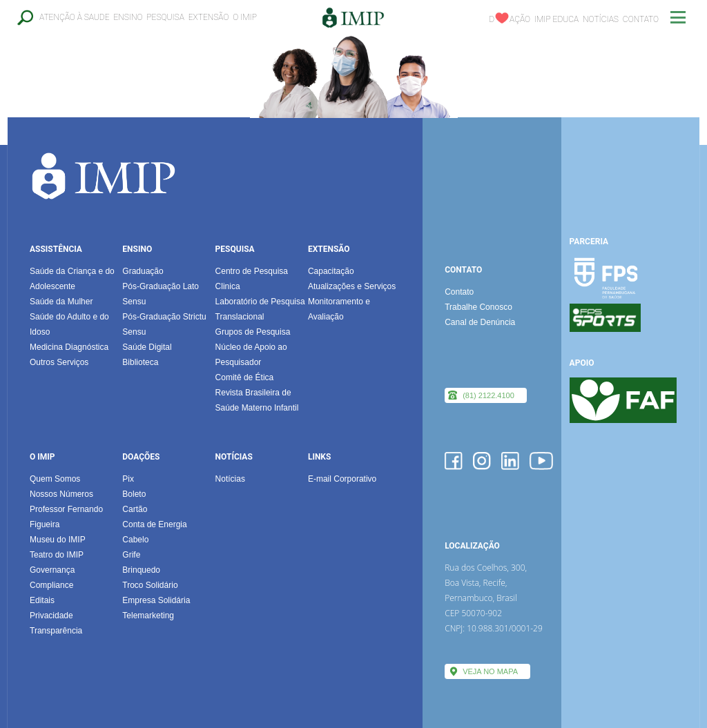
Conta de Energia (154, 524)
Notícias (601, 19)
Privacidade (51, 616)
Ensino (128, 17)
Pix (128, 479)
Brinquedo (141, 570)
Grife (131, 555)
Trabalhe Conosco (478, 307)
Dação (510, 19)
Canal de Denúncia (480, 322)
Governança (52, 570)
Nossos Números (61, 494)
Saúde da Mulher (61, 302)
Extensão (209, 17)
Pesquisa (165, 17)
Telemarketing (148, 616)
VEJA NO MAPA (490, 671)
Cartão (135, 509)
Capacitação (331, 271)
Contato (641, 19)
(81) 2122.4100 (488, 395)
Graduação (143, 271)
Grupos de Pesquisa (253, 332)
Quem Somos (55, 479)
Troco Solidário (150, 585)
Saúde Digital (147, 347)
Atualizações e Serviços (352, 286)
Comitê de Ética (245, 377)
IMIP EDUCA (556, 19)
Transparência (56, 631)
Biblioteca (140, 362)
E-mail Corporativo (342, 479)
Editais (42, 600)
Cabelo (135, 540)
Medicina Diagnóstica (69, 347)
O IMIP (245, 17)
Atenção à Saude (75, 17)
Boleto (134, 494)
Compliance (51, 585)
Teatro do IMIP (57, 555)
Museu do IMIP (58, 540)
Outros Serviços (59, 362)
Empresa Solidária (156, 600)
